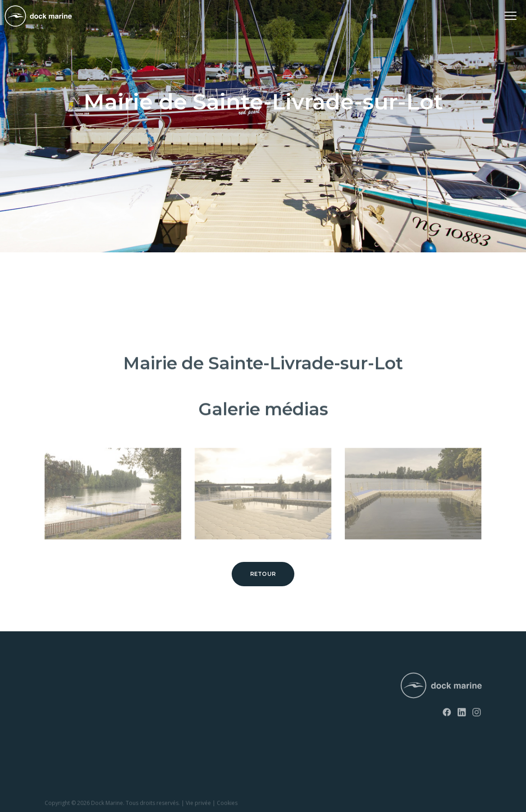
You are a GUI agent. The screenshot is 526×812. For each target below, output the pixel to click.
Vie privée (198, 807)
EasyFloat (58, 713)
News (159, 682)
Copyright (57, 807)
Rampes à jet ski (67, 728)
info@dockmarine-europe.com (312, 720)
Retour (263, 574)
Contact (162, 697)
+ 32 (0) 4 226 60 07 (295, 706)
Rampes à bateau (68, 744)
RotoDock (59, 682)
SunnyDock (60, 697)
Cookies (227, 807)
